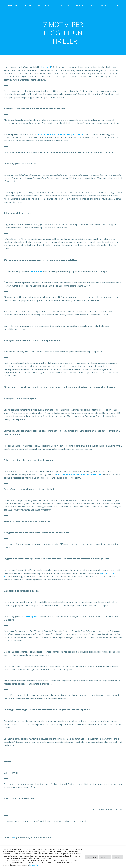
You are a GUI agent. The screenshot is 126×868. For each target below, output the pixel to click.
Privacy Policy (35, 865)
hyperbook (46, 68)
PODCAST (92, 6)
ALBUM (28, 6)
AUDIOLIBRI (50, 6)
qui (15, 839)
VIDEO (104, 6)
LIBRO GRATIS (15, 6)
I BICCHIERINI (65, 6)
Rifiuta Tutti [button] (117, 857)
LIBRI (38, 6)
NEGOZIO (79, 6)
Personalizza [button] (91, 857)
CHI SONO (115, 6)
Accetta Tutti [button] (105, 857)
